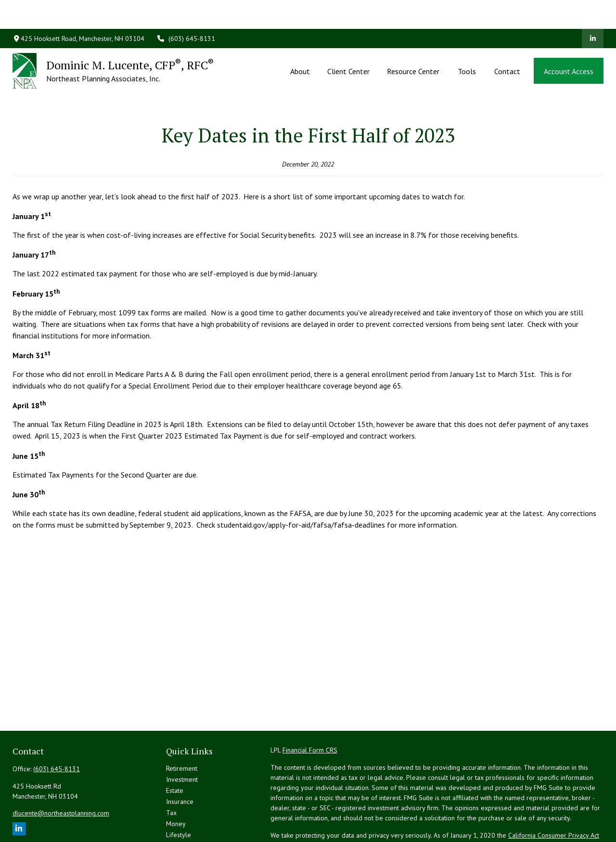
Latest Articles (186, 803)
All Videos (181, 814)
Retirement (182, 725)
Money (176, 780)
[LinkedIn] (593, 10)
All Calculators (187, 825)
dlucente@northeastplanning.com (61, 770)
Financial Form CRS (310, 707)
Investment (182, 736)
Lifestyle (179, 791)
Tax (171, 769)
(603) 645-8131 (186, 10)
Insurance (180, 758)
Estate (175, 747)
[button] (300, 42)
